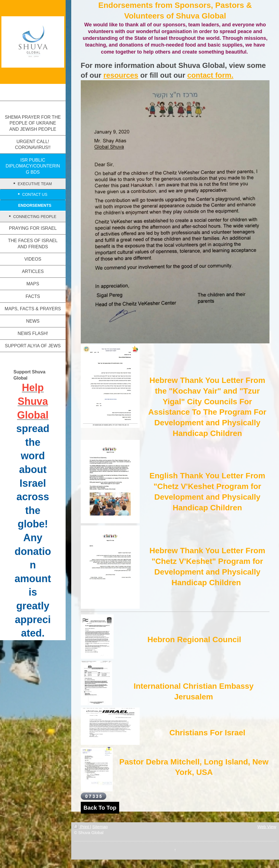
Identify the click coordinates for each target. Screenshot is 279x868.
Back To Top (100, 808)
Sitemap (100, 827)
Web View (267, 827)
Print (82, 827)
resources (121, 75)
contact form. (210, 75)
